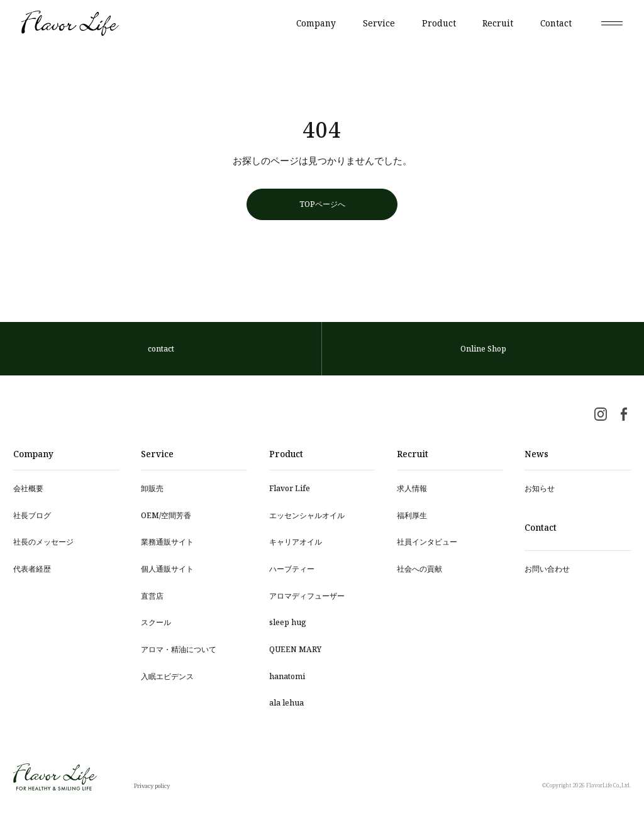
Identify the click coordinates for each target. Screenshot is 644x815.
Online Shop (483, 348)
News (536, 454)
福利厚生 (412, 515)
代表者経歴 (32, 568)
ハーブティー (292, 568)
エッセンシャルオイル (307, 515)
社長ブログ (32, 515)
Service (379, 23)
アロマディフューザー (307, 596)
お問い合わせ (547, 568)
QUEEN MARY (295, 649)
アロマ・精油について (179, 649)
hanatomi (287, 676)
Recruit (498, 23)
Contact (556, 23)
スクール (156, 622)
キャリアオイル (296, 541)
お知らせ (540, 488)
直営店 (152, 596)
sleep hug (288, 622)
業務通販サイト (167, 541)
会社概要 (28, 488)
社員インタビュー (427, 541)
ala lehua (286, 702)
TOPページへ (322, 204)
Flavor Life (290, 488)
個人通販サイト (167, 568)
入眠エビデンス (167, 676)
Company (316, 23)
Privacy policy (152, 786)
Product (439, 23)
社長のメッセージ (43, 541)
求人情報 (412, 488)
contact (161, 348)
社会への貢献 (419, 568)
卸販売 (152, 488)
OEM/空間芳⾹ (166, 515)
